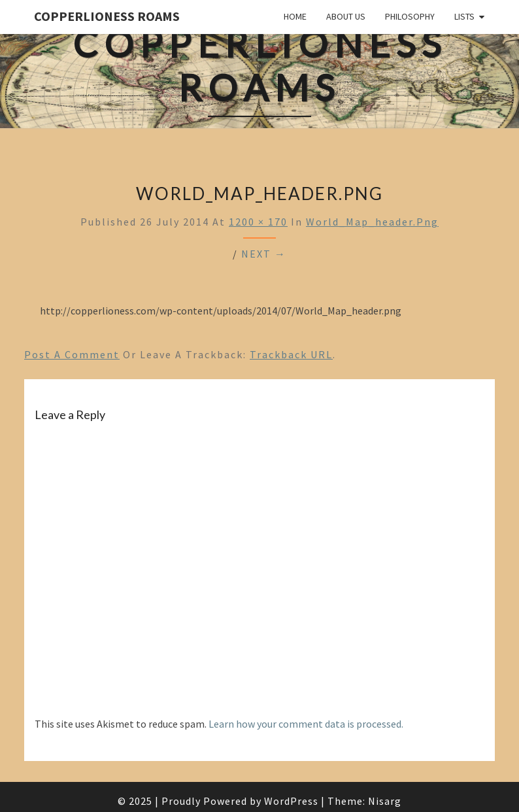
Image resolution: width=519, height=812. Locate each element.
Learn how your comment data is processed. (306, 724)
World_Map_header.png (372, 222)
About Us (346, 16)
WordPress (291, 801)
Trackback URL (291, 354)
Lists (464, 16)
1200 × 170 (258, 222)
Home (295, 16)
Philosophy (410, 16)
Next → (264, 254)
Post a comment (72, 354)
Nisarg (385, 801)
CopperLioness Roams (107, 16)
